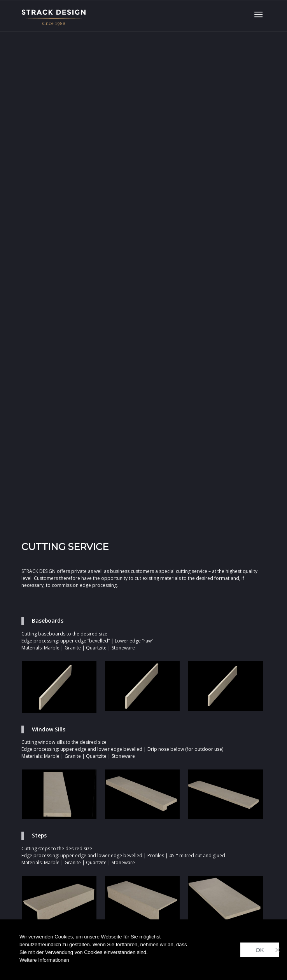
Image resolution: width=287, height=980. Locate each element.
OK (260, 950)
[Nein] (277, 950)
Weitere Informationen (44, 960)
